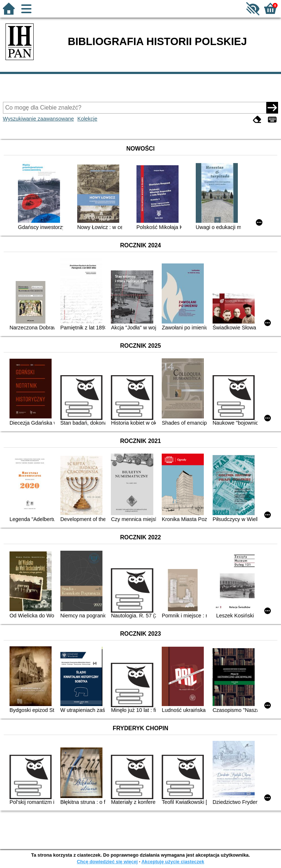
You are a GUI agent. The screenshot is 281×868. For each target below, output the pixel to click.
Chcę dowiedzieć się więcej (107, 862)
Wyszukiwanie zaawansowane (38, 119)
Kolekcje (87, 119)
